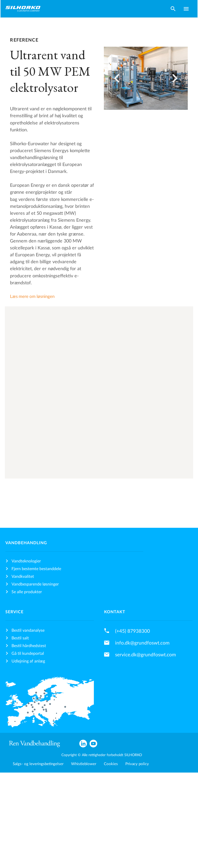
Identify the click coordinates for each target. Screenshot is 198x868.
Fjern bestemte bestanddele (36, 569)
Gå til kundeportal (28, 654)
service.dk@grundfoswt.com (146, 655)
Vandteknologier (26, 561)
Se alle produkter (27, 592)
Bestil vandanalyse (28, 630)
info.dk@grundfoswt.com (142, 643)
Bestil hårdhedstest (29, 646)
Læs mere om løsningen (32, 296)
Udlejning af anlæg (28, 661)
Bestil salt (20, 638)
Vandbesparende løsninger (35, 584)
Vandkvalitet (23, 577)
